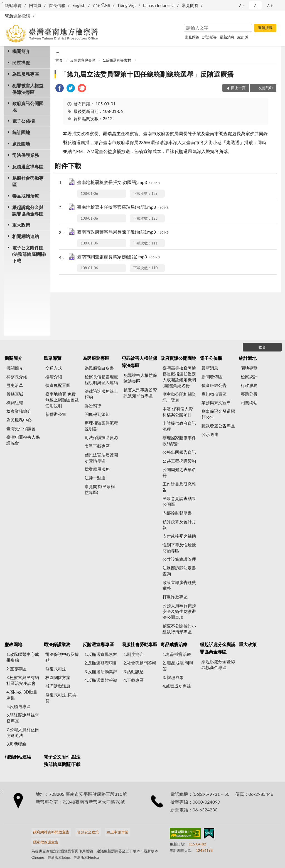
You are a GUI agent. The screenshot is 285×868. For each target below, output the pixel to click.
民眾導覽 (21, 63)
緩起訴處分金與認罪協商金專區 (28, 210)
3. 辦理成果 (173, 677)
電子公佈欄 (23, 121)
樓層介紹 (54, 377)
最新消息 (227, 37)
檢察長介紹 (17, 377)
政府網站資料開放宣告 (51, 832)
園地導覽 (249, 368)
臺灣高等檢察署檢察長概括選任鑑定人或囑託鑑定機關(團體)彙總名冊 (179, 377)
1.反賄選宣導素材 (117, 60)
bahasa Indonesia (159, 5)
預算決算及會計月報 (179, 524)
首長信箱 (57, 5)
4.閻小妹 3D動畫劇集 (22, 695)
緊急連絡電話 (18, 16)
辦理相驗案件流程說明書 (101, 426)
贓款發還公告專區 (218, 426)
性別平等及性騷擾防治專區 (179, 548)
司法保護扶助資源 (101, 437)
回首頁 (35, 5)
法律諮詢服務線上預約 (101, 394)
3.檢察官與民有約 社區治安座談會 (23, 680)
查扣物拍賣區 (214, 394)
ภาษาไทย (101, 5)
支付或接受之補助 (179, 536)
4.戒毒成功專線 (177, 686)
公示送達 (210, 434)
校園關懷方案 (58, 677)
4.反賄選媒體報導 (101, 680)
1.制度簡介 (134, 654)
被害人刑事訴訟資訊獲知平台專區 (140, 393)
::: (3, 3)
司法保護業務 (26, 155)
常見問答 (190, 5)
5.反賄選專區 (19, 706)
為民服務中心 (19, 420)
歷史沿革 (15, 385)
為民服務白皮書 (99, 368)
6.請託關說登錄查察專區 (23, 718)
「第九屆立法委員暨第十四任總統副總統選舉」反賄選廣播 (147, 74)
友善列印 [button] (266, 88)
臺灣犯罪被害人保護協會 (23, 440)
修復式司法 (56, 669)
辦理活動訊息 (58, 686)
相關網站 (249, 403)
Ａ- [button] (241, 5)
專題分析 (249, 394)
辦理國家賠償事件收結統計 (179, 441)
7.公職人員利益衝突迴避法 (23, 732)
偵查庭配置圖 (58, 385)
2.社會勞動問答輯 (140, 663)
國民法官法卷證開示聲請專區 (101, 458)
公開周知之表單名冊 (179, 472)
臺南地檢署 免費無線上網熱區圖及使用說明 (62, 400)
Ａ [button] (255, 5)
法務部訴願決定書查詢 (179, 571)
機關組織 (15, 403)
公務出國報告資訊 (179, 452)
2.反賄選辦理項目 (101, 663)
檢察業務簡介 (19, 411)
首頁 (59, 60)
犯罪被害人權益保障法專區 (28, 89)
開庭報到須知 (97, 414)
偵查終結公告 (214, 385)
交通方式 (54, 368)
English (79, 5)
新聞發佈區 (212, 377)
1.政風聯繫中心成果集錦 (23, 657)
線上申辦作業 (117, 832)
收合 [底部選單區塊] (262, 347)
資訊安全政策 (88, 832)
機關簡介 (21, 51)
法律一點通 (95, 478)
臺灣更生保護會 (21, 428)
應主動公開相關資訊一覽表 (179, 397)
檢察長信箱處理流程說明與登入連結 (101, 380)
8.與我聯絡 (16, 744)
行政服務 (249, 385)
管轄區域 (15, 394)
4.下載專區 (134, 680)
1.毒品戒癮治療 (177, 654)
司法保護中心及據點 (62, 657)
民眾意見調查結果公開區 (179, 501)
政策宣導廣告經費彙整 (179, 585)
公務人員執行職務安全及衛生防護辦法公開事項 (179, 611)
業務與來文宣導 (216, 403)
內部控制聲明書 (177, 513)
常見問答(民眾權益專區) (100, 489)
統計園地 (21, 132)
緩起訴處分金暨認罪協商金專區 (218, 664)
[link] (60, 89)
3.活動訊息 (134, 671)
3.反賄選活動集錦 (101, 671)
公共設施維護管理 (179, 559)
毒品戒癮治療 (26, 196)
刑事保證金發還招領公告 (218, 414)
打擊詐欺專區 (175, 597)
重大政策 (21, 225)
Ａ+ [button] (270, 5)
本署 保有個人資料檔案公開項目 (178, 412)
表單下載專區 (97, 446)
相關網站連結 (26, 236)
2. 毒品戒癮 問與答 (178, 666)
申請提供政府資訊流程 (179, 426)
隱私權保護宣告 (46, 842)
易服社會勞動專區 (28, 181)
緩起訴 (243, 37)
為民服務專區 (26, 74)
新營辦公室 (56, 414)
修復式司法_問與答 (61, 698)
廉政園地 (21, 144)
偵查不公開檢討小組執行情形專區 (179, 629)
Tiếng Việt (127, 5)
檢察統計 (249, 377)
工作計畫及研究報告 (179, 487)
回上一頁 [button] (238, 88)
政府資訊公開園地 (28, 106)
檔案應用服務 (97, 469)
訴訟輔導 (210, 37)
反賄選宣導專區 (28, 167)
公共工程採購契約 (179, 461)
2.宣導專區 (16, 669)
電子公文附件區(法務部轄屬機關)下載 (29, 254)
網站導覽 (13, 5)
